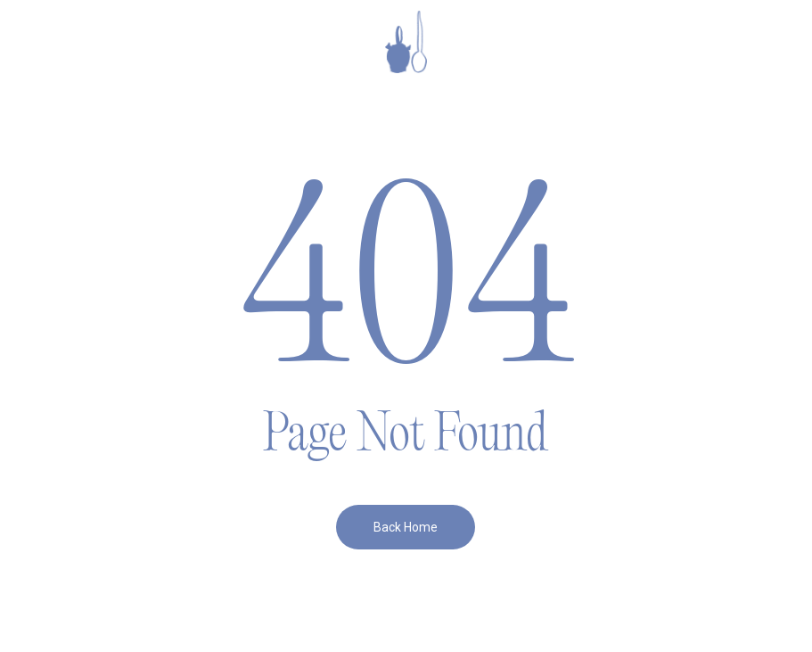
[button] (54, 42)
